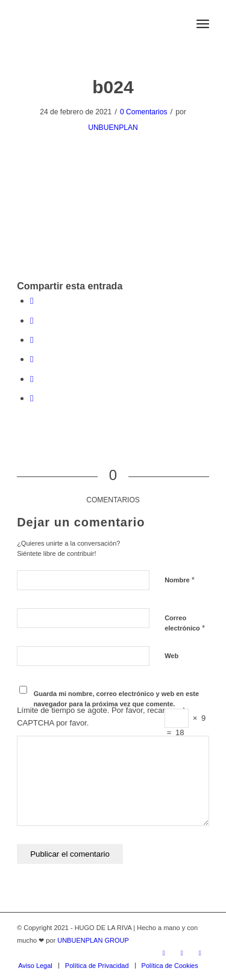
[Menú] (203, 24)
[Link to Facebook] (182, 953)
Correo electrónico (185, 623)
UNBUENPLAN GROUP (93, 940)
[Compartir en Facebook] (32, 300)
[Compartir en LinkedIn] (32, 359)
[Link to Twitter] (164, 953)
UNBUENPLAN (113, 128)
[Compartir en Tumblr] (32, 379)
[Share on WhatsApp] (32, 340)
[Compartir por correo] (32, 398)
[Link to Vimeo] (200, 953)
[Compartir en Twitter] (32, 320)
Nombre (180, 580)
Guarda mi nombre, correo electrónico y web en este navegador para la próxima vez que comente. (116, 699)
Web (171, 656)
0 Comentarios (144, 112)
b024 (113, 87)
